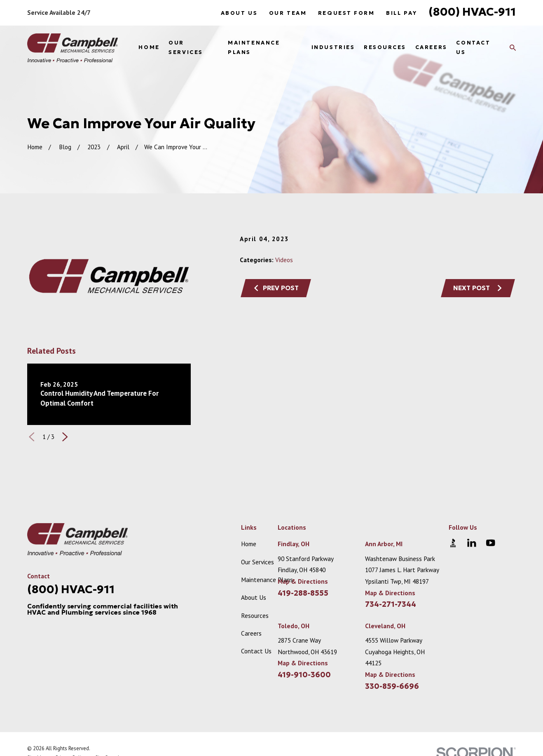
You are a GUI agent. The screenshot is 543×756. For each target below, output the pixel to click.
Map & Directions (303, 581)
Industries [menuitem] (333, 47)
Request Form (346, 13)
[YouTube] (490, 543)
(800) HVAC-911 (472, 12)
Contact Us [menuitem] (473, 48)
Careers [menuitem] (431, 47)
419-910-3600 (304, 675)
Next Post (478, 288)
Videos (284, 260)
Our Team (288, 13)
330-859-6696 (392, 686)
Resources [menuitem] (385, 47)
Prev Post (276, 288)
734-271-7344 (391, 604)
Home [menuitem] (149, 47)
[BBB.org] (453, 543)
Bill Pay (401, 13)
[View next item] (65, 437)
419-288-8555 (303, 593)
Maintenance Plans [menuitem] (254, 48)
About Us (239, 13)
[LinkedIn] (472, 543)
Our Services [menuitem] (186, 48)
